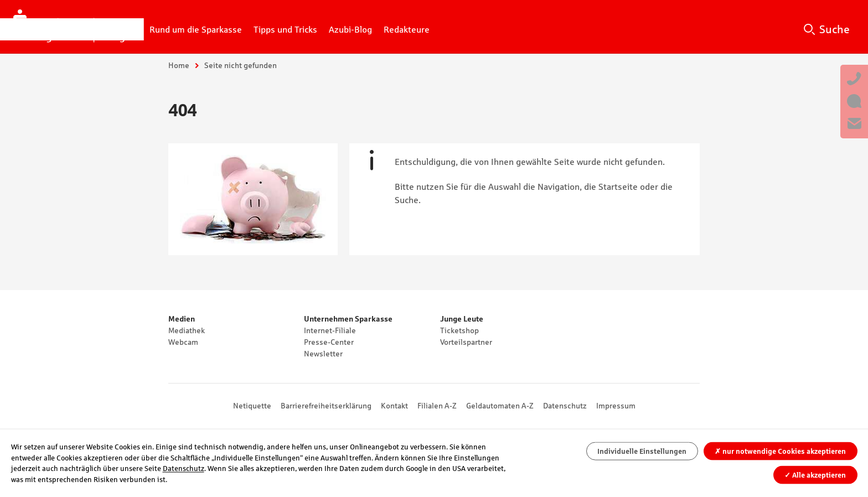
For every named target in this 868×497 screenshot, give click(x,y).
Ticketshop (459, 330)
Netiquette (252, 406)
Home (179, 65)
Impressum (616, 406)
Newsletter (323, 354)
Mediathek (187, 330)
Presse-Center (329, 342)
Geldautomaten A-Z (500, 406)
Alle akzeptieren (815, 475)
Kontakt (394, 406)
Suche (835, 29)
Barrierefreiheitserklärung (326, 406)
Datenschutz (565, 406)
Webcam (183, 342)
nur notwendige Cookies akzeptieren (780, 451)
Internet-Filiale (330, 330)
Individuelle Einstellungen (642, 451)
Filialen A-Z (437, 406)
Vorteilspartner (466, 342)
